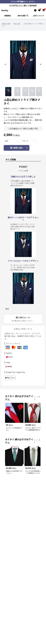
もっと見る (37, 398)
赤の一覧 (17, 24)
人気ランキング (38, 16)
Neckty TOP (6, 24)
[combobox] (12, 141)
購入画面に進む (19, 148)
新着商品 (8, 16)
